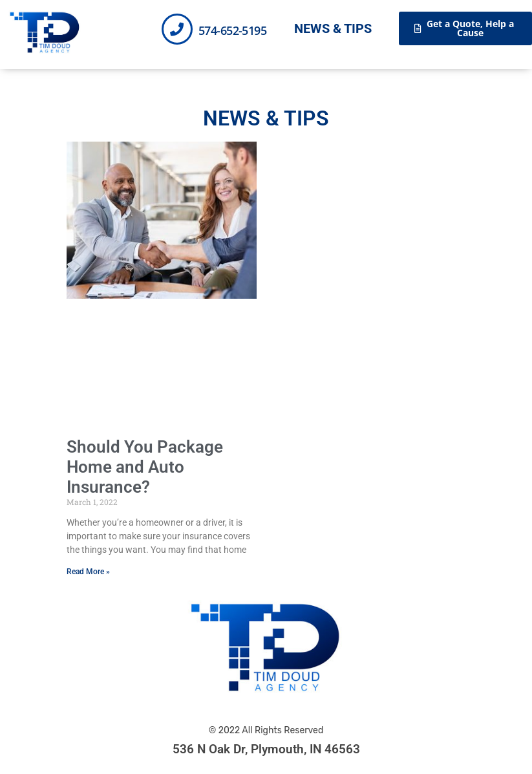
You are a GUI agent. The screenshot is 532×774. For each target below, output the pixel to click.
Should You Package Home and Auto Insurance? (145, 467)
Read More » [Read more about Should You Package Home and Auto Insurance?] (88, 572)
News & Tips (333, 28)
